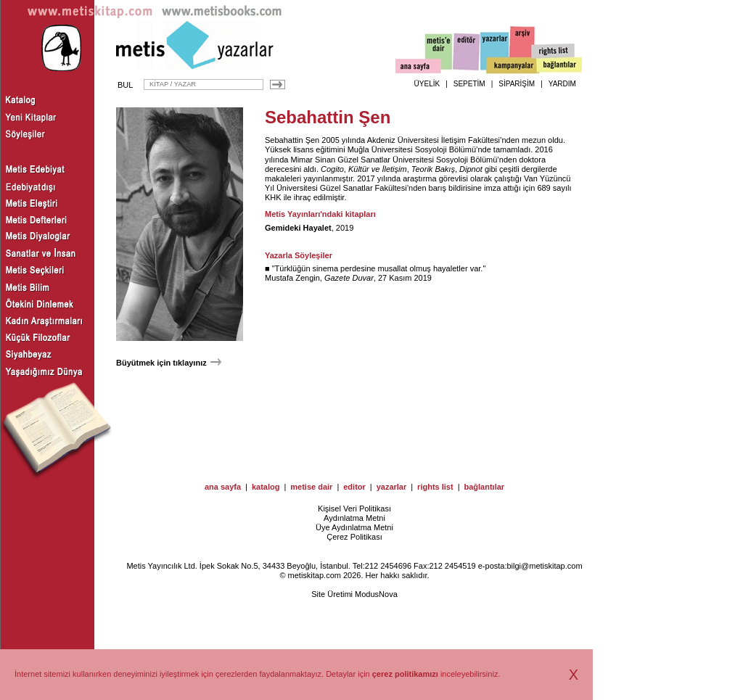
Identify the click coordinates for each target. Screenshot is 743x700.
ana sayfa (223, 487)
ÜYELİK (427, 84)
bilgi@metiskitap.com (544, 566)
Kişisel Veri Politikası (354, 508)
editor (354, 487)
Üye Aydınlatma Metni (354, 527)
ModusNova (376, 594)
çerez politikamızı (405, 674)
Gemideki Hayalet (298, 228)
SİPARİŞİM (517, 84)
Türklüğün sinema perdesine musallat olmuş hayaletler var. (379, 268)
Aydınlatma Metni (354, 518)
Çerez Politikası (354, 537)
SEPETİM (469, 84)
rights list (435, 487)
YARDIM (562, 84)
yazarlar (392, 487)
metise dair (311, 487)
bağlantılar (484, 487)
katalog (266, 487)
